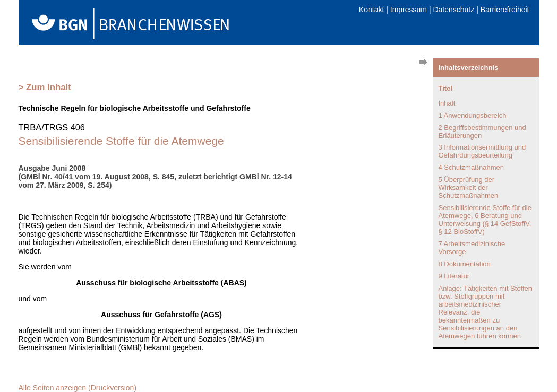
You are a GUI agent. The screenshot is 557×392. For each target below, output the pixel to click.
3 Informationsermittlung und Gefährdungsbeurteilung (482, 151)
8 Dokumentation (465, 264)
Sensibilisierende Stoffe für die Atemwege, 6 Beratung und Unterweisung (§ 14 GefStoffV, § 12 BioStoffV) (485, 220)
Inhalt (447, 103)
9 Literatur (454, 276)
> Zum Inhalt (45, 87)
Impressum (409, 10)
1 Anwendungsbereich (473, 115)
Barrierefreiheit (505, 10)
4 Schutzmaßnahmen (472, 167)
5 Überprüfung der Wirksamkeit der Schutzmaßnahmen (469, 188)
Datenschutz (453, 10)
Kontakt (371, 10)
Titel (446, 88)
